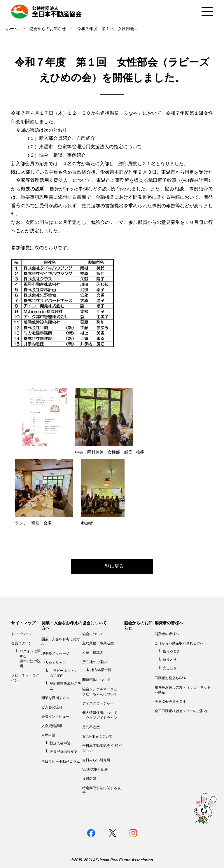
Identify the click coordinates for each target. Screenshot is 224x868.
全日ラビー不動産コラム (61, 761)
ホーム (12, 29)
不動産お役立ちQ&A (170, 678)
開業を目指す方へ (55, 698)
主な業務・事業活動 (98, 643)
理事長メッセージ (55, 653)
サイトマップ (23, 623)
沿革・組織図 (93, 653)
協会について (94, 623)
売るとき (170, 668)
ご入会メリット (54, 663)
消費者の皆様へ (169, 623)
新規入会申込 (60, 743)
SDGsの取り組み (95, 769)
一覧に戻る (112, 566)
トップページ (22, 634)
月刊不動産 (91, 727)
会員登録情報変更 (64, 752)
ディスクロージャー (98, 703)
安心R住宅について (97, 736)
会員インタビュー (55, 717)
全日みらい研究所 (96, 760)
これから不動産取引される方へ (179, 643)
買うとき (170, 660)
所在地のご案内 (94, 662)
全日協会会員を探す (170, 702)
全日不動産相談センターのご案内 (181, 711)
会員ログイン (22, 643)
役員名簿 (89, 779)
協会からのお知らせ (48, 29)
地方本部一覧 (101, 670)
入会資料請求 (52, 726)
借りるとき (171, 651)
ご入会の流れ (52, 707)
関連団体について (96, 680)
